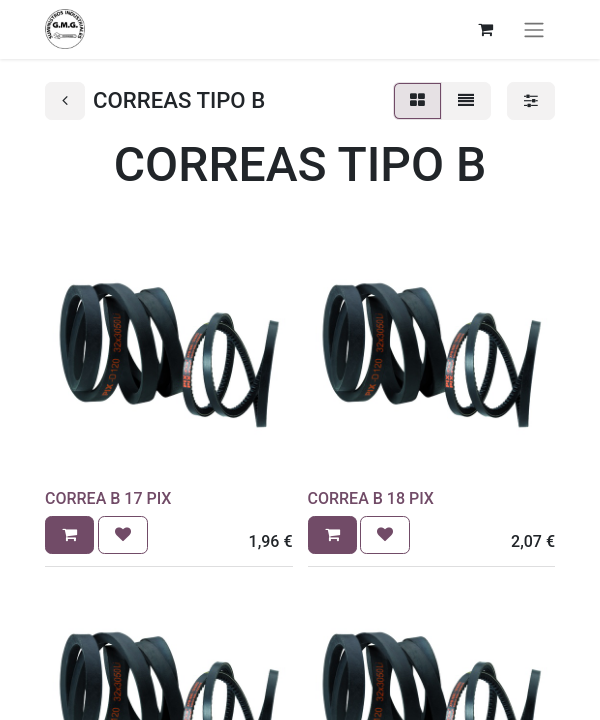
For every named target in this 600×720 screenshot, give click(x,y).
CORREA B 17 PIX (108, 498)
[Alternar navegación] (534, 29)
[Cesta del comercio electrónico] (485, 29)
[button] (69, 535)
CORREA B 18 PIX (371, 498)
